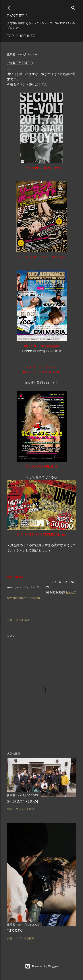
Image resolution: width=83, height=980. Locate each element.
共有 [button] (10, 620)
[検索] (73, 7)
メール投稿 (22, 620)
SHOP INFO (26, 36)
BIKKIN (15, 931)
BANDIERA (17, 16)
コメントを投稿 (25, 809)
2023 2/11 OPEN (23, 801)
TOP (11, 36)
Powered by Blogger (42, 966)
